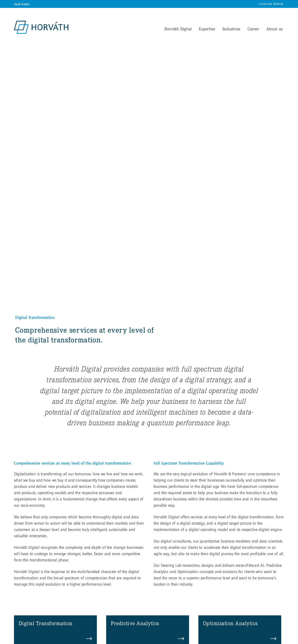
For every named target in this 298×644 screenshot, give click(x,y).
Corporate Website (271, 4)
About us (274, 29)
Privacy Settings (72, 616)
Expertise (207, 29)
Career (253, 29)
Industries (231, 29)
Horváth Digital (178, 29)
